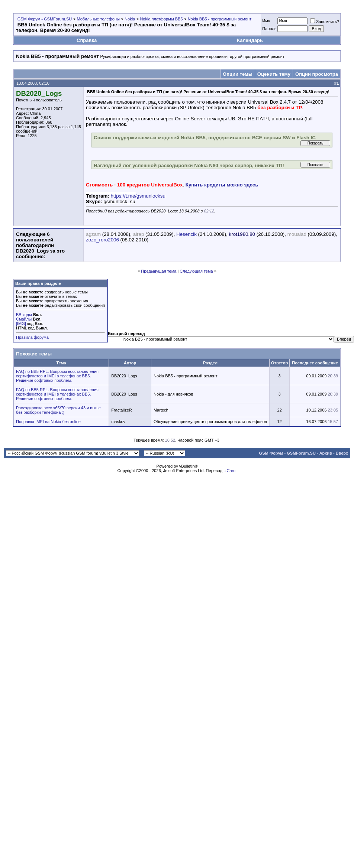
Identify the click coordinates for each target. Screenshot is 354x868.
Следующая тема (196, 271)
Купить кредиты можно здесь (222, 185)
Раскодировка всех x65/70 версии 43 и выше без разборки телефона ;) (58, 410)
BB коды (24, 315)
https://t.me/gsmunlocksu (138, 196)
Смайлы (24, 319)
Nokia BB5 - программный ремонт (220, 19)
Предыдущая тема (159, 271)
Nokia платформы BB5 (161, 19)
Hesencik (186, 234)
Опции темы (238, 74)
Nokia (130, 19)
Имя (266, 21)
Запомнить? (325, 22)
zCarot (231, 471)
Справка (87, 40)
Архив (326, 453)
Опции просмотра (317, 74)
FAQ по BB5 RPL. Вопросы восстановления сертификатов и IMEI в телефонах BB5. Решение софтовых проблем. (57, 376)
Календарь (250, 40)
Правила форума (32, 337)
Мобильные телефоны (98, 19)
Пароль (269, 29)
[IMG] (21, 324)
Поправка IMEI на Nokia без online (48, 422)
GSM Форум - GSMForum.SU (45, 19)
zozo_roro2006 (102, 240)
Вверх (342, 453)
